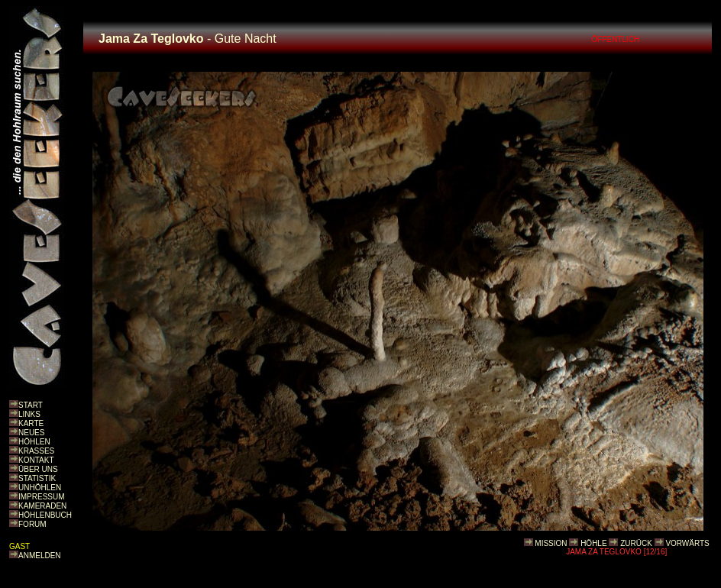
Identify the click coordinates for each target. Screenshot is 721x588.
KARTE (31, 423)
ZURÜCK (636, 543)
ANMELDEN (40, 556)
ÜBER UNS (38, 469)
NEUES (31, 433)
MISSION (551, 543)
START (31, 405)
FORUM (32, 524)
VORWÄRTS (687, 543)
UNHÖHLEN (40, 488)
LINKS (29, 414)
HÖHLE (593, 543)
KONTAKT (36, 460)
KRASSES (36, 451)
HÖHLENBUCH (45, 515)
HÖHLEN (34, 442)
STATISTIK (37, 478)
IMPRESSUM (42, 497)
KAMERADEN (42, 506)
